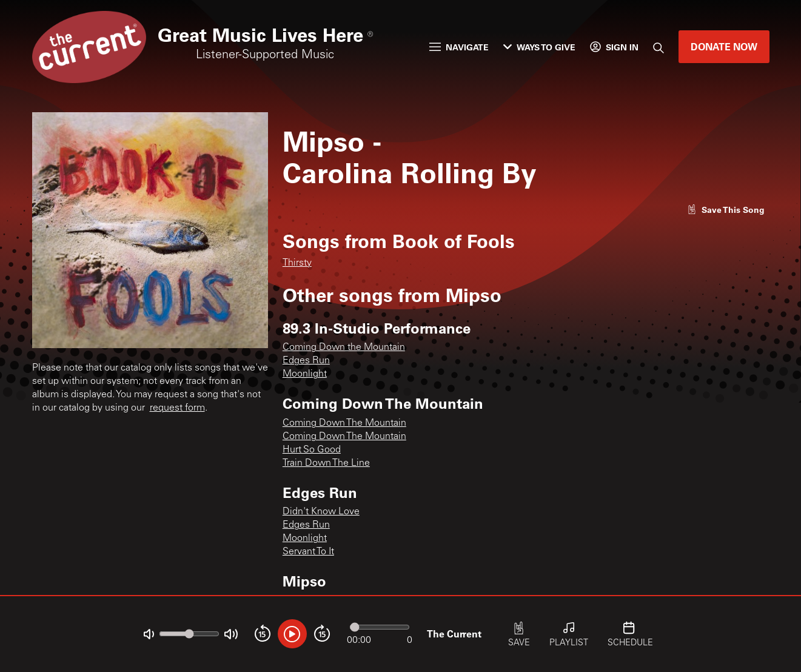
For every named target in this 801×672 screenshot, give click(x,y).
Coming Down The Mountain (344, 423)
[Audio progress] (380, 627)
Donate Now (724, 46)
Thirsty (297, 263)
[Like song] (726, 210)
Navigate (459, 47)
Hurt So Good (312, 450)
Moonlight (305, 374)
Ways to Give (539, 47)
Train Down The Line (326, 463)
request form (177, 408)
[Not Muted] (149, 634)
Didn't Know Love (321, 512)
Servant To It (308, 552)
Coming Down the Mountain (344, 348)
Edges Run (306, 361)
